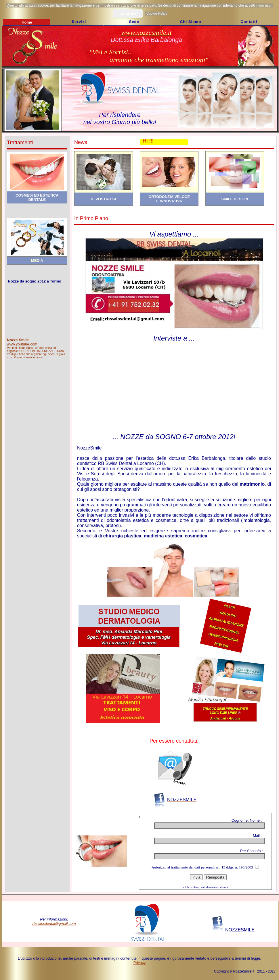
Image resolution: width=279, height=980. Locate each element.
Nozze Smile (18, 340)
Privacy (140, 963)
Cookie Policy (157, 14)
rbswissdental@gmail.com (54, 924)
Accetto (128, 13)
